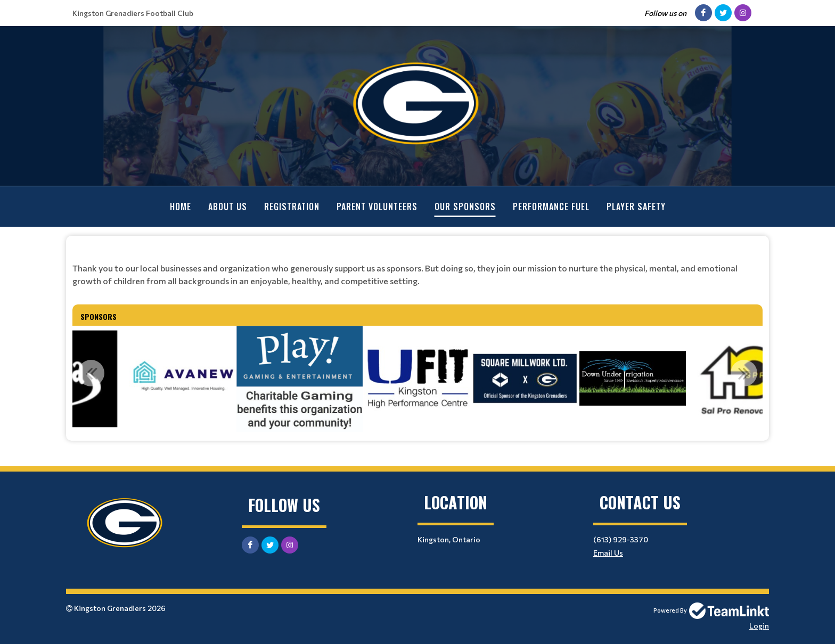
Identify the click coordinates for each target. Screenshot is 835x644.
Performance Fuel (551, 207)
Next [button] (744, 373)
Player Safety (636, 207)
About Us (228, 207)
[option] (300, 378)
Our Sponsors (465, 207)
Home (181, 207)
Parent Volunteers (377, 207)
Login (759, 625)
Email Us (608, 552)
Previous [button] (91, 373)
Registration (292, 207)
